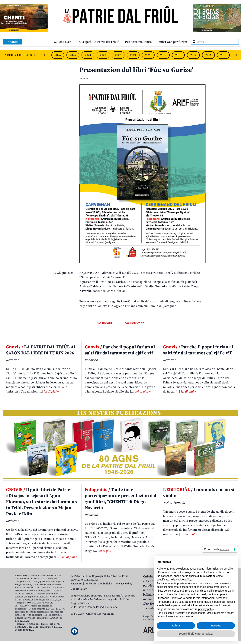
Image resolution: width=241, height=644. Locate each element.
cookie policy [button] (184, 580)
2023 (103, 55)
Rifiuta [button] (176, 626)
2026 (58, 55)
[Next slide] (235, 55)
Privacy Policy (124, 584)
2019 (163, 55)
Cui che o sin (63, 42)
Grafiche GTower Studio (100, 614)
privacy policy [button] (206, 609)
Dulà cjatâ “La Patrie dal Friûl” (98, 42)
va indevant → (137, 323)
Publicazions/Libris (138, 42)
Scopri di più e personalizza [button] (196, 634)
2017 (193, 55)
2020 (148, 55)
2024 (88, 55)
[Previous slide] (46, 55)
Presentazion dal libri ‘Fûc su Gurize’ (136, 70)
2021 (133, 55)
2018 (178, 55)
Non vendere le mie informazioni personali (202, 598)
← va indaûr (103, 323)
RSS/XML (91, 584)
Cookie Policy (79, 589)
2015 (223, 55)
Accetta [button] (216, 626)
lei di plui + (51, 392)
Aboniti (13, 42)
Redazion (76, 584)
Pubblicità (106, 584)
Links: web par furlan (172, 42)
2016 (208, 55)
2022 (118, 55)
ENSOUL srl (78, 614)
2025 (73, 55)
